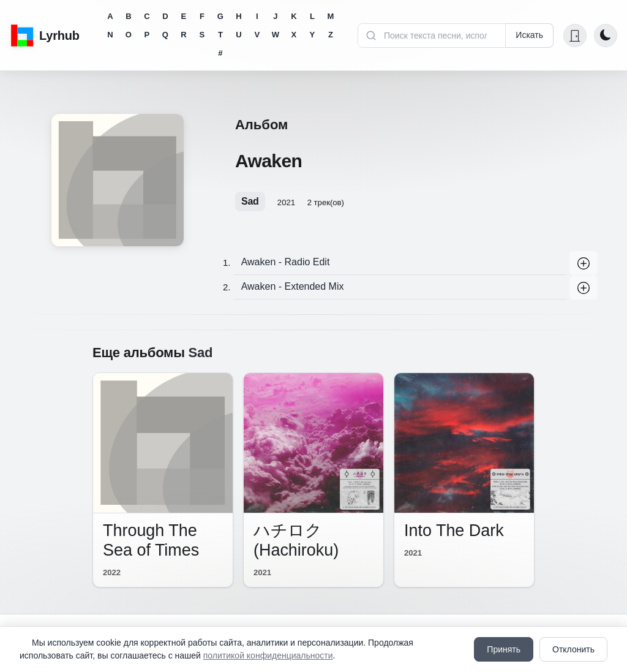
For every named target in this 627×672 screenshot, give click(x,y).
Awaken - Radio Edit (286, 262)
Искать (529, 35)
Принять (504, 649)
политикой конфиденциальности (268, 655)
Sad (250, 201)
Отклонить (573, 649)
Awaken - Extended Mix (293, 286)
